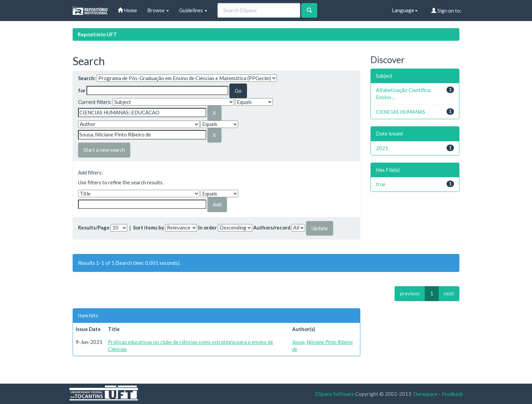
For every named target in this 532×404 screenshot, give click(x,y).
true (381, 184)
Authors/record (272, 227)
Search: (87, 78)
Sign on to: (446, 11)
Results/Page (94, 227)
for (82, 90)
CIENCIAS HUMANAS (401, 112)
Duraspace (425, 394)
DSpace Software (335, 394)
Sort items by (149, 227)
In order (207, 227)
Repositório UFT (97, 34)
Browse (158, 10)
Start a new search (104, 150)
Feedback (452, 394)
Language (405, 10)
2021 (382, 148)
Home (127, 10)
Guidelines (193, 10)
